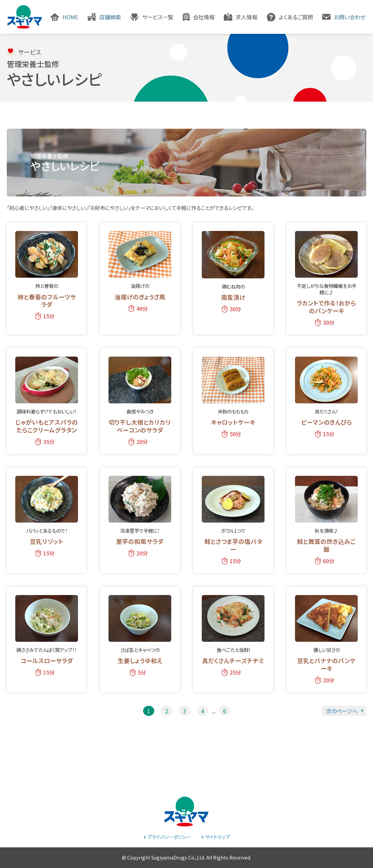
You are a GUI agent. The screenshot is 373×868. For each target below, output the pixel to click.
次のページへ (342, 711)
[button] (152, 17)
